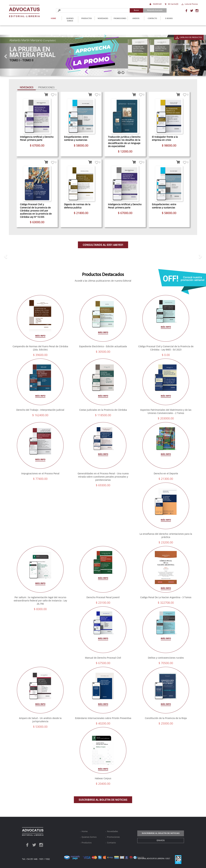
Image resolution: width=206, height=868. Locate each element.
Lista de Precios (191, 4)
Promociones (120, 18)
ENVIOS (161, 840)
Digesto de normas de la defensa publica (77, 206)
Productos (87, 18)
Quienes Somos (70, 19)
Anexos (136, 18)
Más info (40, 336)
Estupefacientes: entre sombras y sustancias (76, 138)
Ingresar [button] (157, 4)
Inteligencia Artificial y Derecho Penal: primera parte (37, 138)
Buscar (136, 10)
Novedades (103, 18)
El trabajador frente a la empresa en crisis (165, 138)
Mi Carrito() (173, 4)
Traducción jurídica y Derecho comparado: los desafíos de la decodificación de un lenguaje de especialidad (124, 142)
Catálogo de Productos (191, 37)
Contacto (152, 18)
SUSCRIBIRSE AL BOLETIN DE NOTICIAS (103, 800)
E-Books (169, 18)
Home (53, 18)
